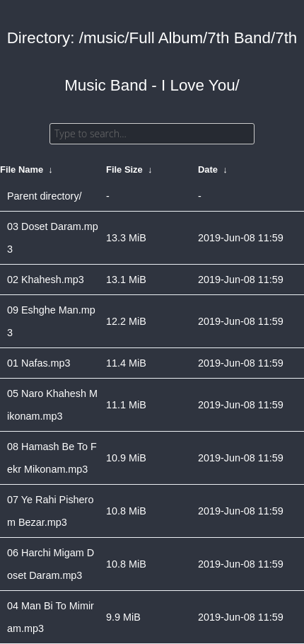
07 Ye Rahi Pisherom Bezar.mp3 (50, 511)
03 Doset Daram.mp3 (53, 238)
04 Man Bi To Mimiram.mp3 (51, 617)
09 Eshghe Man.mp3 (51, 321)
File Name (22, 169)
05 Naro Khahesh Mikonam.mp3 (52, 405)
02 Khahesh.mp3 (46, 280)
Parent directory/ (45, 196)
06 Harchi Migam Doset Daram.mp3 (51, 564)
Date (208, 169)
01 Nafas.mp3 (39, 363)
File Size (124, 169)
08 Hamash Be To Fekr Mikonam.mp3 (52, 458)
